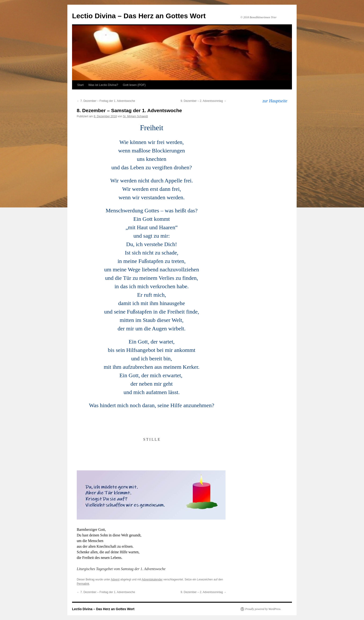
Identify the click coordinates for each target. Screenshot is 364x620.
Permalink (83, 584)
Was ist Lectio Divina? (103, 85)
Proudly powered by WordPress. (263, 609)
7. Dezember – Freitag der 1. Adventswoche (106, 101)
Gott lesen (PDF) (134, 85)
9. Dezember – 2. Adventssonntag (204, 101)
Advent (115, 579)
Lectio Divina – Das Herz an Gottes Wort (139, 16)
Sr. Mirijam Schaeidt (135, 116)
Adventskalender (152, 579)
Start (80, 85)
